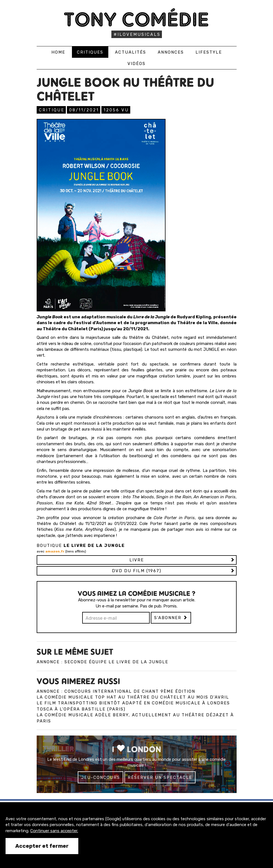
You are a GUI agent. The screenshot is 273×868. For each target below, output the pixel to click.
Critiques (90, 52)
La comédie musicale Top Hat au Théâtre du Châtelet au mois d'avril (133, 697)
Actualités (131, 52)
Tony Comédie (136, 19)
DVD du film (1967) (137, 571)
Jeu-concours (101, 777)
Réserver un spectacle (160, 777)
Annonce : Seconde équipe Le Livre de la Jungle (102, 662)
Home (58, 52)
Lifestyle (209, 52)
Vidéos (136, 64)
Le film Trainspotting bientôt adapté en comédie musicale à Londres (133, 703)
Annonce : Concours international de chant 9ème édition (116, 691)
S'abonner (171, 618)
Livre (137, 560)
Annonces (171, 52)
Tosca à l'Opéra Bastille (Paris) (81, 709)
